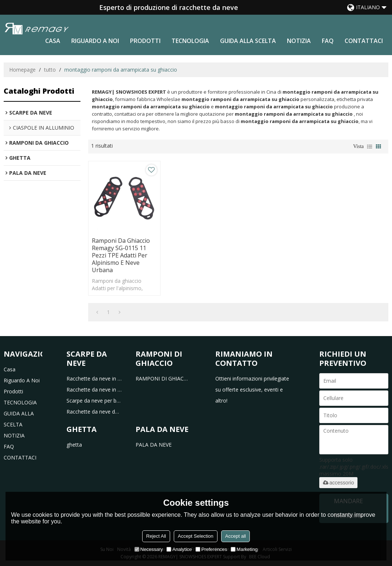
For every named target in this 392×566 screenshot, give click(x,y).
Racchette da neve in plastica (94, 378)
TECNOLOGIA (190, 41)
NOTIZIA (299, 41)
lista (370, 147)
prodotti (145, 41)
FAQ (328, 41)
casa (53, 41)
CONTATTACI (364, 41)
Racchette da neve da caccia (94, 412)
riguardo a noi (95, 41)
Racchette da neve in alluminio (94, 390)
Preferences (211, 549)
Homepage (22, 70)
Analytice (179, 549)
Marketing (244, 549)
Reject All (156, 536)
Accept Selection (196, 536)
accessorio (339, 483)
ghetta (74, 445)
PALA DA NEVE (154, 445)
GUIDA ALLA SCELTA (248, 41)
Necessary (149, 549)
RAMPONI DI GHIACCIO (163, 378)
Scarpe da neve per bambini (94, 401)
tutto (50, 70)
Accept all (235, 536)
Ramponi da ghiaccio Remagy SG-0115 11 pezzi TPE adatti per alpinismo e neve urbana (121, 255)
